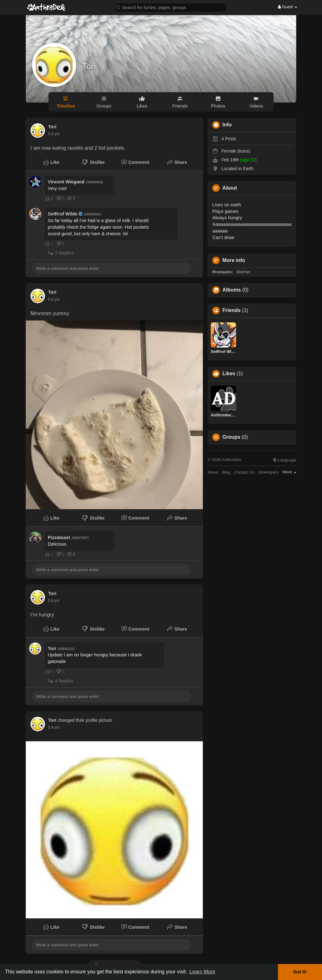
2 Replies (61, 253)
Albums (232, 290)
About (213, 472)
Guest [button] (288, 7)
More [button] (289, 472)
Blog (226, 472)
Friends (231, 310)
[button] (170, 7)
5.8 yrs (54, 134)
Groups (231, 437)
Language (285, 460)
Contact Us (244, 472)
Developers (269, 472)
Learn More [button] (203, 972)
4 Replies (61, 681)
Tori (89, 66)
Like (51, 162)
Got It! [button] (300, 972)
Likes (229, 374)
